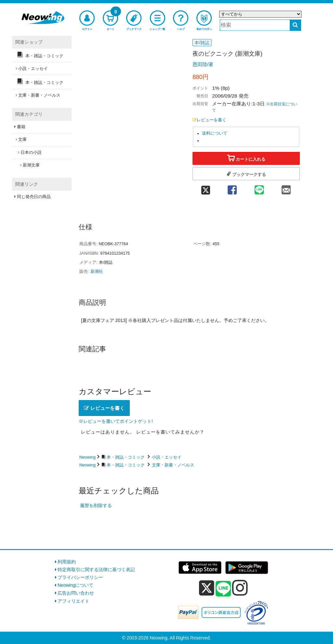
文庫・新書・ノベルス (173, 465)
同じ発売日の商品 (34, 197)
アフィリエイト (73, 601)
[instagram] (240, 588)
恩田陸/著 (203, 64)
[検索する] (295, 25)
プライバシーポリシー (80, 577)
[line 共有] (259, 188)
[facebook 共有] (232, 188)
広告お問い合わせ (76, 593)
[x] (207, 588)
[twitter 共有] (206, 188)
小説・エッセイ (167, 457)
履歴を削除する (96, 505)
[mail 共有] (286, 188)
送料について (215, 133)
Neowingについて (75, 585)
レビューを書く (209, 120)
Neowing (87, 457)
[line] (223, 589)
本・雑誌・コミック (126, 457)
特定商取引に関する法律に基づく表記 (96, 570)
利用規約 (67, 562)
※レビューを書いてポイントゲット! (116, 421)
